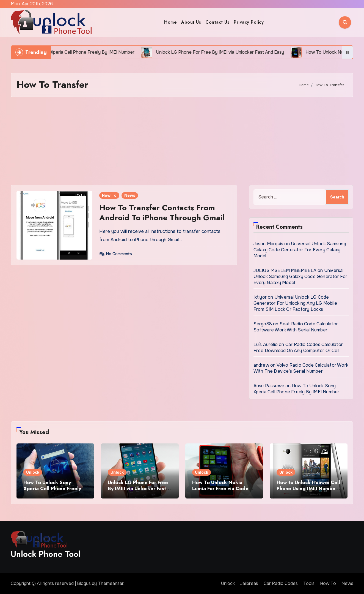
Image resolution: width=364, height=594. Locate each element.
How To (109, 195)
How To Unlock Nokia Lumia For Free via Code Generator (220, 488)
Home (170, 22)
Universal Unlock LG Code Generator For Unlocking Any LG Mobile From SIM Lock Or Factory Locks (295, 303)
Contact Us (217, 22)
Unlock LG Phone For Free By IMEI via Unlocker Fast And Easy (138, 488)
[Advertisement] (182, 141)
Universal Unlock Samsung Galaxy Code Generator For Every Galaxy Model (300, 250)
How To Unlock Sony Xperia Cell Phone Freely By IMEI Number (297, 389)
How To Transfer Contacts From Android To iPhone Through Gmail (162, 213)
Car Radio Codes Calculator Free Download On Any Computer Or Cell (298, 348)
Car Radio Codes (281, 583)
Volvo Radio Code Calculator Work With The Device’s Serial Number (301, 368)
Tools (309, 583)
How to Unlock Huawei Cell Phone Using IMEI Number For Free (308, 488)
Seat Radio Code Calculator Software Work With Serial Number (296, 327)
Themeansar (111, 583)
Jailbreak (249, 583)
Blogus (84, 583)
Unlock (33, 472)
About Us (191, 22)
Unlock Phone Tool (46, 554)
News (130, 195)
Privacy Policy (249, 22)
